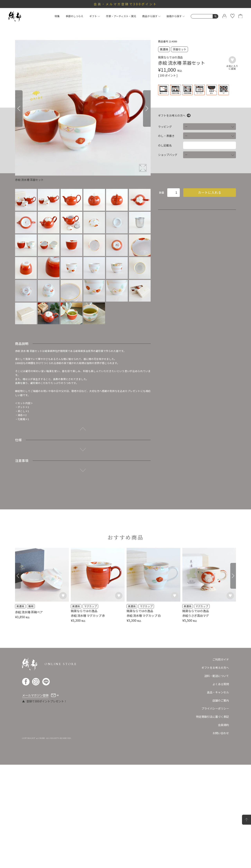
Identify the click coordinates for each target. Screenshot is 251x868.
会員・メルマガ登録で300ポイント (125, 4)
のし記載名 (165, 145)
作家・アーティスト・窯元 (121, 16)
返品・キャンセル (218, 692)
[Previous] (19, 108)
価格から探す (176, 16)
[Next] (147, 108)
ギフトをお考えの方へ (172, 115)
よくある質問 (221, 684)
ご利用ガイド (221, 659)
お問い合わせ (221, 733)
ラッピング (165, 127)
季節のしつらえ (75, 16)
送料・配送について (217, 676)
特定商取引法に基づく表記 (212, 717)
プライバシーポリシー (215, 708)
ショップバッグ (168, 155)
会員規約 (223, 725)
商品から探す (151, 16)
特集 (57, 16)
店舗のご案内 (221, 700)
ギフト (95, 16)
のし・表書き (166, 136)
